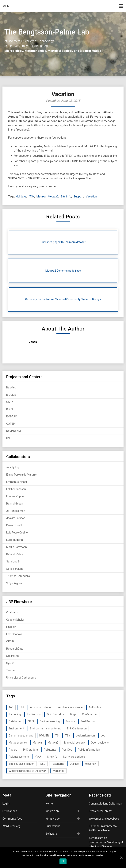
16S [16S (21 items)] (11, 707)
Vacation (91, 197)
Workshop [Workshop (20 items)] (58, 771)
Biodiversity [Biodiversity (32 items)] (34, 714)
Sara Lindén (13, 562)
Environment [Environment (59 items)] (16, 728)
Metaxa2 (53, 197)
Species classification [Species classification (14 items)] (22, 764)
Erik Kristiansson (16, 489)
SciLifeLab (13, 656)
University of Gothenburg (21, 678)
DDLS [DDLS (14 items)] (31, 721)
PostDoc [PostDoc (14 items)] (67, 750)
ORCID (10, 641)
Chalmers (12, 612)
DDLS (10, 409)
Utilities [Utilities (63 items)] (74, 764)
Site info (66, 197)
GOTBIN (11, 424)
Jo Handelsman (16, 511)
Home (49, 804)
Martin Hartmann (17, 547)
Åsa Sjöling (13, 467)
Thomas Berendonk (18, 576)
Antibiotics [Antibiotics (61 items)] (95, 707)
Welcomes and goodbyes (104, 819)
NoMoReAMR (14, 431)
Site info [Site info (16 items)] (52, 757)
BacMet (11, 387)
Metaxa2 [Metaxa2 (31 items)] (53, 743)
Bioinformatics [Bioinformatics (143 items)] (55, 714)
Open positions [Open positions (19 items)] (100, 743)
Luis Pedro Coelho (17, 533)
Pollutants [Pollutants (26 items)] (50, 750)
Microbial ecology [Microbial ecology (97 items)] (75, 743)
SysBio (10, 663)
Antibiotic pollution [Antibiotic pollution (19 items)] (41, 707)
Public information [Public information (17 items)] (89, 750)
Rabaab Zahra (15, 554)
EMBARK (12, 416)
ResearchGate (15, 649)
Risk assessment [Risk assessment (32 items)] (19, 757)
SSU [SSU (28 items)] (43, 764)
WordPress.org (11, 826)
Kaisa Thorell (14, 525)
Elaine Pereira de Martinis (21, 475)
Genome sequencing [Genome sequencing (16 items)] (21, 736)
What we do (53, 819)
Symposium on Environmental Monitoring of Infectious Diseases (106, 842)
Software (51, 834)
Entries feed (10, 811)
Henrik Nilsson (15, 504)
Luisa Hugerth (15, 540)
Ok (63, 861)
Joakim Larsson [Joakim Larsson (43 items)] (85, 736)
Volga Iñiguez (14, 583)
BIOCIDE (11, 395)
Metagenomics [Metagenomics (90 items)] (18, 743)
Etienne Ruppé (15, 496)
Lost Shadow (14, 634)
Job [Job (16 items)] (103, 736)
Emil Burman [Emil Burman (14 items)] (88, 721)
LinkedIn (11, 627)
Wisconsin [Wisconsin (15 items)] (91, 764)
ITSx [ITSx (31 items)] (67, 736)
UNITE (10, 438)
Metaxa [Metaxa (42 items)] (37, 743)
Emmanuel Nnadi (17, 482)
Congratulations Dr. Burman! (106, 804)
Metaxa (41, 197)
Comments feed (12, 819)
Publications (53, 826)
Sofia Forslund (15, 569)
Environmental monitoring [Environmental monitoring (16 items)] (46, 728)
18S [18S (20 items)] (22, 707)
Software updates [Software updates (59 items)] (74, 757)
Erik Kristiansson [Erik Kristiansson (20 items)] (77, 728)
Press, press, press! (100, 811)
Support (78, 197)
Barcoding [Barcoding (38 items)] (15, 714)
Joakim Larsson (16, 518)
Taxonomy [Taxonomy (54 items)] (58, 764)
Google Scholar (15, 620)
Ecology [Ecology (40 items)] (70, 721)
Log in (6, 804)
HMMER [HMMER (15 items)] (44, 736)
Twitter (11, 670)
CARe (10, 402)
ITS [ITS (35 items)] (57, 736)
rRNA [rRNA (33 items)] (38, 757)
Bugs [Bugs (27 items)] (73, 714)
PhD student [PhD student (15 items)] (31, 750)
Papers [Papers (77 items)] (13, 750)
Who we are (53, 811)
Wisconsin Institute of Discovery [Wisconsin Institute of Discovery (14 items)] (28, 771)
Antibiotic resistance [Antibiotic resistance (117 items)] (70, 707)
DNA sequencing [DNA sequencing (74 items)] (50, 721)
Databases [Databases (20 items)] (15, 721)
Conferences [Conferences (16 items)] (90, 714)
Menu (7, 6)
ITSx (31, 197)
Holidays (21, 197)
